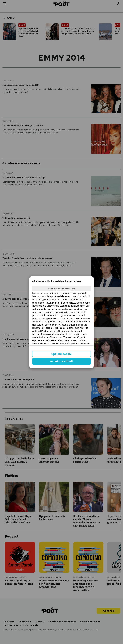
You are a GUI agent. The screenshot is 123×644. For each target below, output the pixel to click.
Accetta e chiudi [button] (61, 361)
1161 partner (63, 331)
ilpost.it (76, 334)
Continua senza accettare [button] (61, 289)
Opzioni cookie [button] (62, 354)
